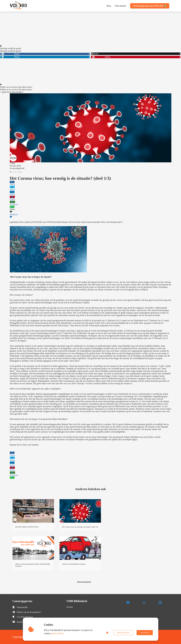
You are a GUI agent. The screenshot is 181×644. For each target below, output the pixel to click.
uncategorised (18, 168)
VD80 (12, 163)
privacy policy (57, 633)
